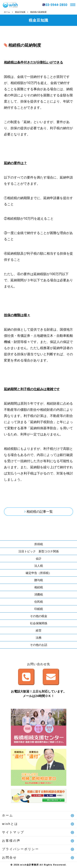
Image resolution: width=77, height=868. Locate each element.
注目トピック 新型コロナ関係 (39, 551)
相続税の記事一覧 (40, 512)
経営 (39, 630)
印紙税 (39, 609)
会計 (39, 559)
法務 (39, 638)
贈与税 (39, 580)
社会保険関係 (39, 623)
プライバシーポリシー (38, 849)
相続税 (39, 587)
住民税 (39, 602)
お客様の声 (38, 841)
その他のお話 (39, 645)
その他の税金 (39, 616)
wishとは (38, 824)
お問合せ (38, 858)
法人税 (39, 566)
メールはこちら (51, 677)
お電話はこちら (26, 677)
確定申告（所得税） (39, 573)
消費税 (39, 594)
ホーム (38, 815)
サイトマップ (38, 832)
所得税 (39, 544)
